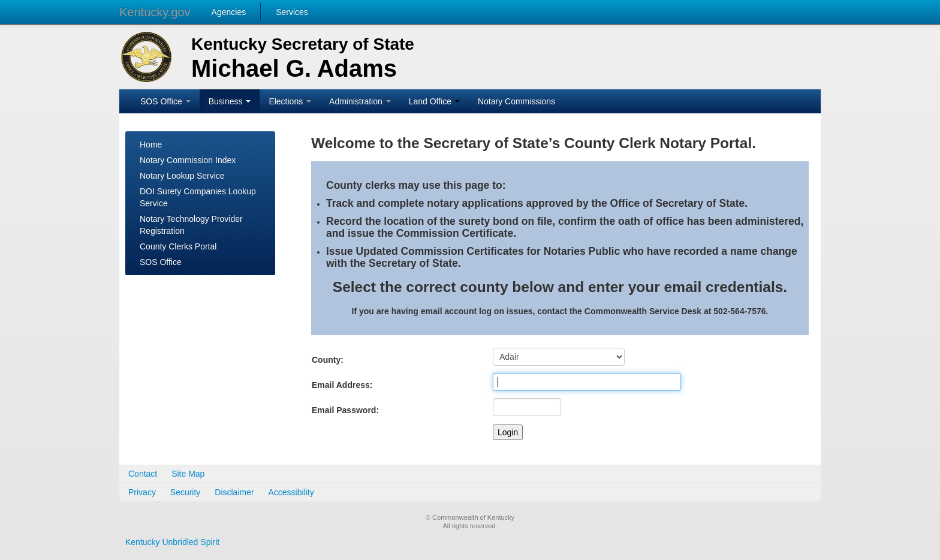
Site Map (188, 474)
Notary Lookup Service (182, 176)
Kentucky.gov (155, 12)
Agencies (229, 12)
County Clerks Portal (178, 246)
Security (186, 492)
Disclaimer (234, 492)
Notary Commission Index (188, 160)
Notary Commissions (516, 101)
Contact (143, 474)
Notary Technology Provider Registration (191, 225)
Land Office (434, 101)
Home (151, 144)
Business (230, 101)
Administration (360, 101)
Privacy (142, 492)
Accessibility (291, 492)
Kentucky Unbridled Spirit (172, 542)
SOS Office (165, 101)
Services (292, 12)
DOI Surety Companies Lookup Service (198, 197)
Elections (290, 101)
